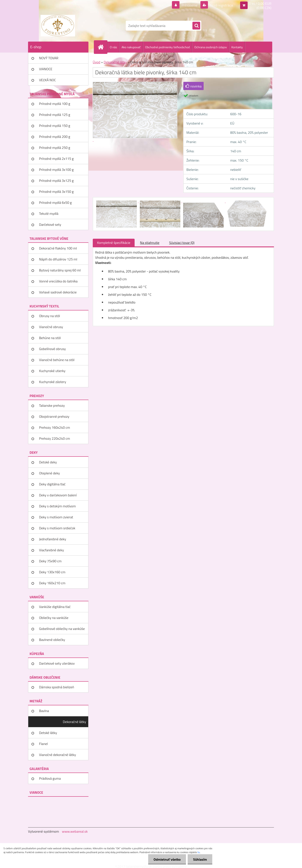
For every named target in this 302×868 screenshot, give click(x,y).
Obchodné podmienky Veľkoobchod (168, 47)
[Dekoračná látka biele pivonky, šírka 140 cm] (117, 201)
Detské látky (48, 733)
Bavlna (44, 711)
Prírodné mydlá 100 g (55, 104)
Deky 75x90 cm (50, 561)
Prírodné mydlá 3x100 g (56, 170)
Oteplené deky (50, 473)
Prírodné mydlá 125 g (55, 115)
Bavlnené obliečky (52, 640)
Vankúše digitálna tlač (55, 607)
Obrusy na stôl (50, 316)
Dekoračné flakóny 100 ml (58, 248)
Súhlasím (200, 859)
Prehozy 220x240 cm (54, 438)
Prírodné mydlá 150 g (55, 126)
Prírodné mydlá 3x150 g (56, 192)
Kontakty (237, 47)
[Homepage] (102, 47)
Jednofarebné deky (53, 539)
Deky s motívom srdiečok (57, 528)
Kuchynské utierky (52, 371)
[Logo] (58, 26)
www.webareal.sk (75, 831)
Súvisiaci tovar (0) (182, 243)
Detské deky (48, 462)
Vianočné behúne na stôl (57, 360)
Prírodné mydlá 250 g (55, 148)
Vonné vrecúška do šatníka (58, 281)
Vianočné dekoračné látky (57, 755)
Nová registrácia (221, 5)
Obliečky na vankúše (54, 618)
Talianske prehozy (52, 405)
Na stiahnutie (150, 243)
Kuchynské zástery (53, 382)
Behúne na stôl (50, 338)
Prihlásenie (190, 5)
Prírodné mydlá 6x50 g (55, 203)
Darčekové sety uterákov (57, 663)
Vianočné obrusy (51, 327)
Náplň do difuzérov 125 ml (58, 259)
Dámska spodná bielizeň (57, 687)
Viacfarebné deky (51, 550)
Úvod (97, 62)
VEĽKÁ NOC (47, 80)
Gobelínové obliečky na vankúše (62, 629)
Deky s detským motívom (57, 506)
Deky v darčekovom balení (58, 495)
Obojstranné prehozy (54, 416)
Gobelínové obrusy (52, 349)
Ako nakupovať (131, 47)
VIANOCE (46, 69)
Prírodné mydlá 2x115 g (56, 159)
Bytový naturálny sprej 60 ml (60, 270)
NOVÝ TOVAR (49, 58)
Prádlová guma (50, 778)
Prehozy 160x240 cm (54, 427)
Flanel (43, 744)
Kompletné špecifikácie (114, 243)
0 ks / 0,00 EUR (260, 3)
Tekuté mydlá (49, 213)
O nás (113, 47)
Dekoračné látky (74, 722)
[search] (196, 26)
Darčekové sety (50, 224)
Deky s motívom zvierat (56, 517)
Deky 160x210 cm (52, 583)
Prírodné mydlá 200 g (55, 137)
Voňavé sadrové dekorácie (58, 292)
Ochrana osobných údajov (211, 47)
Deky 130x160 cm (52, 572)
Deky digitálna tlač (52, 484)
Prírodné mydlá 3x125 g (56, 181)
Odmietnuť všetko (167, 859)
